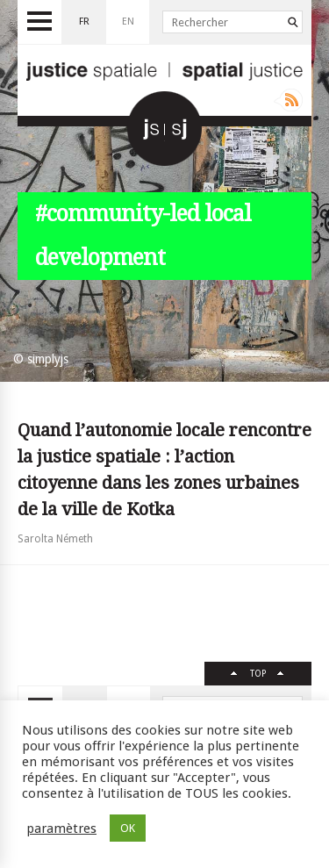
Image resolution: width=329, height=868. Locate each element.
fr (84, 22)
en (128, 22)
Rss (288, 100)
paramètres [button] (61, 829)
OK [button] (128, 828)
